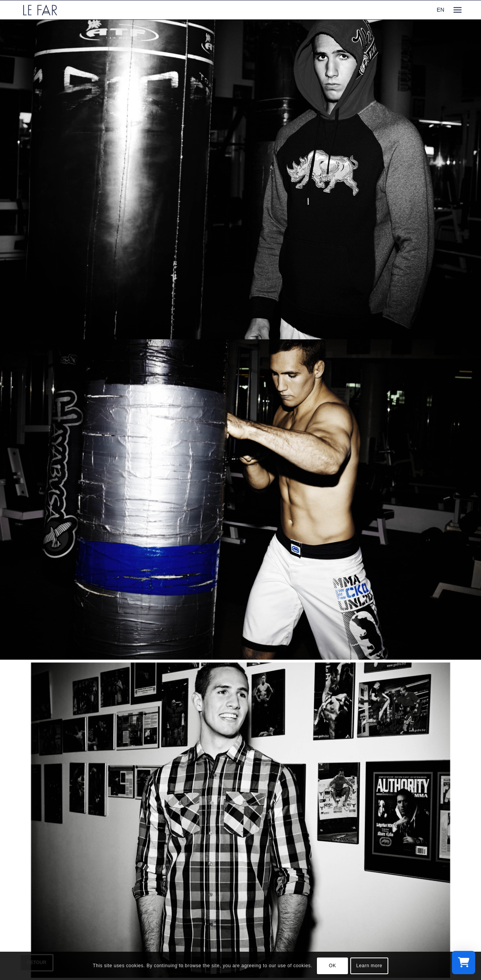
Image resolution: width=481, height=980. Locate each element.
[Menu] (458, 10)
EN (440, 10)
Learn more (369, 966)
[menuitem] (458, 10)
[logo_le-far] (40, 10)
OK (333, 966)
